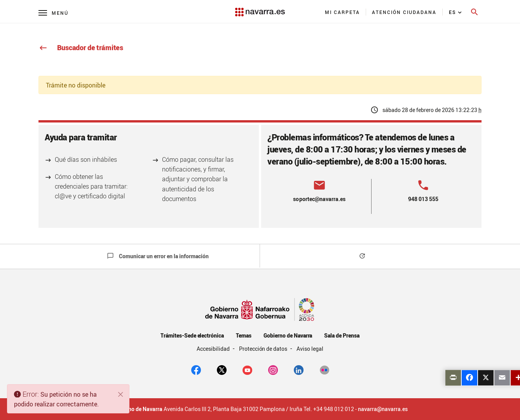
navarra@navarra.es (383, 409)
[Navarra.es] (260, 8)
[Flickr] (324, 369)
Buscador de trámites (81, 47)
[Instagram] (273, 369)
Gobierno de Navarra (288, 335)
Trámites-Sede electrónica (192, 335)
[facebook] (196, 369)
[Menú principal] (53, 13)
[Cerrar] (121, 394)
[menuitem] (343, 12)
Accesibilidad (214, 349)
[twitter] (222, 369)
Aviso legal (310, 349)
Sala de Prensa (342, 335)
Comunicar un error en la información (158, 256)
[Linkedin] (299, 369)
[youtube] (247, 369)
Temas (244, 335)
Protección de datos (264, 349)
